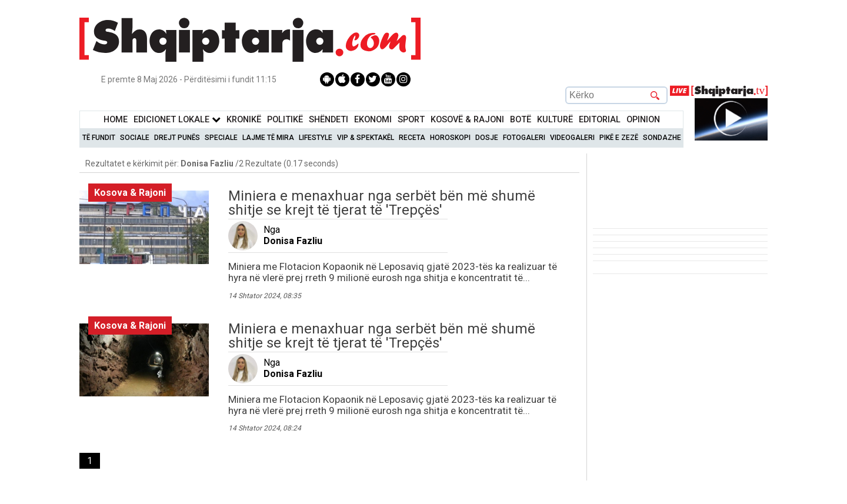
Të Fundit (99, 138)
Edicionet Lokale (177, 120)
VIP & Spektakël (366, 138)
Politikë (285, 120)
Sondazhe (662, 138)
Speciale (221, 138)
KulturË (555, 120)
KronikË (244, 120)
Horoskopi (450, 138)
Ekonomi (373, 120)
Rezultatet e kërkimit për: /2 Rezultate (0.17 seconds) (212, 163)
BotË (521, 120)
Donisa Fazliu (293, 241)
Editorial (600, 120)
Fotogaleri (524, 138)
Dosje (487, 138)
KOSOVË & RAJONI (467, 120)
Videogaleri (572, 138)
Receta (412, 138)
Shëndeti (329, 120)
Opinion (643, 120)
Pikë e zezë (619, 138)
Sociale (135, 138)
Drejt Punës (177, 138)
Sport (411, 120)
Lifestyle (316, 138)
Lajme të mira (268, 138)
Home (116, 120)
